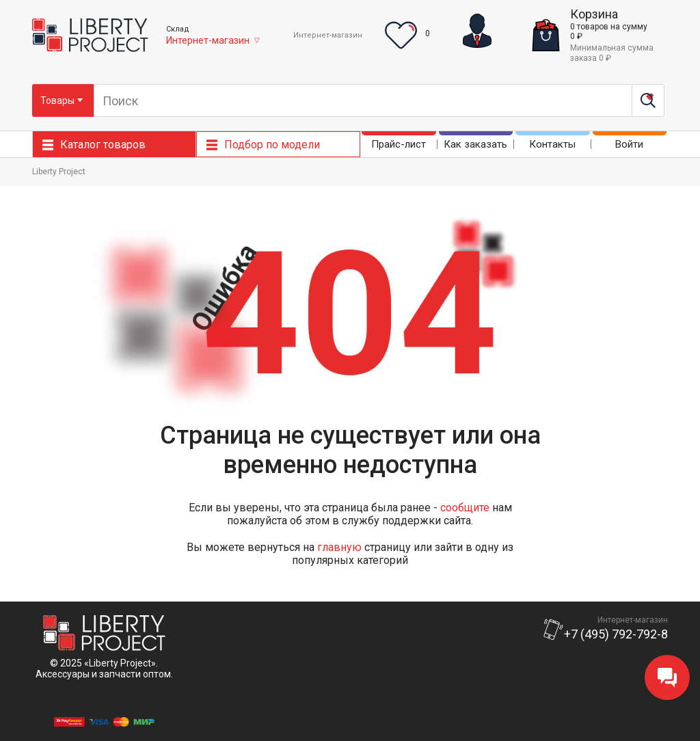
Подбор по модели (272, 145)
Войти (629, 144)
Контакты (552, 144)
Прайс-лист (399, 144)
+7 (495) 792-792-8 (616, 634)
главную (339, 547)
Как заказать (475, 144)
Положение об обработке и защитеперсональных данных (104, 697)
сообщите (465, 508)
